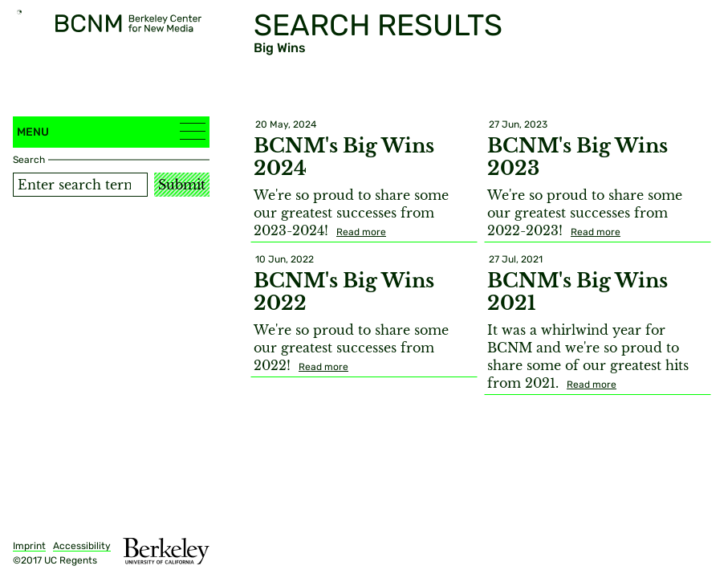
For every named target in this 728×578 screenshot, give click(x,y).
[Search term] (80, 185)
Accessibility (82, 546)
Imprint (29, 546)
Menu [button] (111, 131)
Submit (182, 185)
